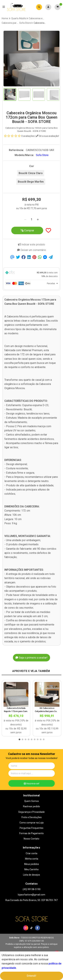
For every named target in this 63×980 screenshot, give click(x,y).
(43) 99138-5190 (32, 889)
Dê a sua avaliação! (47, 136)
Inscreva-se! (32, 784)
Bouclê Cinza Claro (31, 173)
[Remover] (25, 219)
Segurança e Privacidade (32, 812)
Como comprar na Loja (32, 823)
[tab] (32, 274)
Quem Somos (32, 801)
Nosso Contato (32, 839)
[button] (19, 739)
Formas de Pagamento (32, 833)
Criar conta (32, 853)
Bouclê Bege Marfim (31, 182)
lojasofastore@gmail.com (32, 895)
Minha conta (32, 859)
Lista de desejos (32, 875)
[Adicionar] (38, 219)
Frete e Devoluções (32, 817)
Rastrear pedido (32, 806)
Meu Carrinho (32, 869)
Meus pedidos (32, 864)
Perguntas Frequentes (32, 828)
